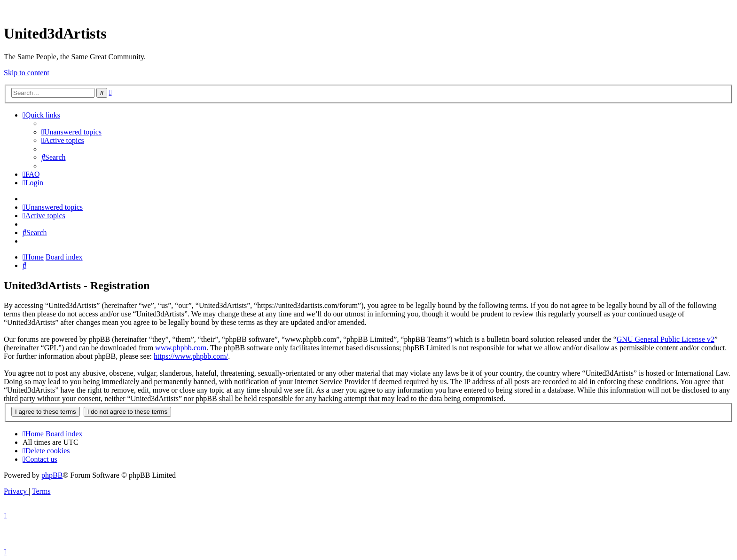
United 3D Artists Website (368, 9)
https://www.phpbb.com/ (191, 356)
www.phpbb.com (181, 348)
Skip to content (27, 73)
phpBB (52, 475)
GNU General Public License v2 (666, 339)
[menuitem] (71, 132)
